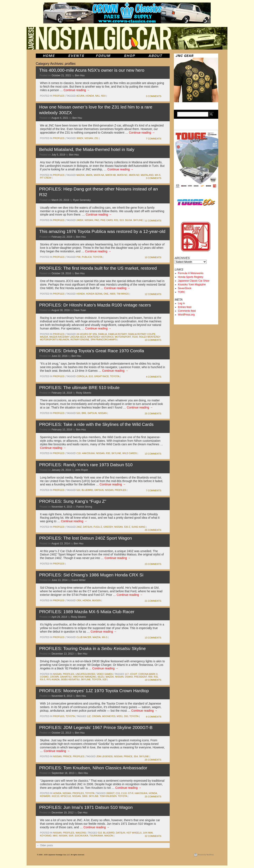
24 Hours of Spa (87, 334)
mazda (80, 175)
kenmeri (45, 796)
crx (79, 600)
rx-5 (43, 679)
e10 (91, 376)
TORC (182, 292)
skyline (138, 220)
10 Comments (153, 257)
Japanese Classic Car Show (194, 281)
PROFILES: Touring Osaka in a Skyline (92, 648)
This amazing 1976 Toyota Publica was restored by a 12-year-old (102, 231)
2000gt (110, 793)
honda (90, 96)
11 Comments (153, 221)
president (141, 677)
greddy (108, 527)
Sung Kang (138, 527)
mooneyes (109, 716)
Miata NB (111, 175)
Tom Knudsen (108, 796)
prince (67, 756)
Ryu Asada (53, 679)
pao (97, 220)
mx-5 (158, 175)
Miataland (147, 175)
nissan (89, 138)
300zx (80, 138)
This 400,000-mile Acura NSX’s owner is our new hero (92, 70)
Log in (182, 303)
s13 (122, 220)
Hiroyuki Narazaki (85, 677)
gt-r (131, 793)
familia (103, 334)
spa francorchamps (104, 340)
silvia (128, 220)
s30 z (127, 527)
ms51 (120, 716)
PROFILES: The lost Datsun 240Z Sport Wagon (86, 538)
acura (80, 96)
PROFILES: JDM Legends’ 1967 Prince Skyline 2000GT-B (96, 727)
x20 (105, 679)
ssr (71, 836)
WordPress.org (186, 315)
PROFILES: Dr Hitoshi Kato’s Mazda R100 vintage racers (95, 305)
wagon (109, 836)
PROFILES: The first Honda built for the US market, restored (98, 268)
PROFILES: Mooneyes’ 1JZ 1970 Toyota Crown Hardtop (94, 691)
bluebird (87, 490)
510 (78, 413)
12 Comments (153, 294)
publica (87, 257)
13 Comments (153, 454)
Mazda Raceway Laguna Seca (68, 337)
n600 (113, 294)
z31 (96, 138)
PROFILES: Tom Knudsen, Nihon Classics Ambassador (93, 768)
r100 (135, 337)
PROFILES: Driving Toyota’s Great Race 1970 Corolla (92, 351)
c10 (78, 453)
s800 (85, 796)
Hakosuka (88, 453)
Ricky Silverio (84, 393)
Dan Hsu (83, 813)
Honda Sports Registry (191, 277)
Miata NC (122, 175)
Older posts (45, 845)
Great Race (102, 376)
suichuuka (81, 836)
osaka (129, 677)
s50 (126, 716)
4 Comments (154, 377)
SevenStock (185, 288)
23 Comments (153, 564)
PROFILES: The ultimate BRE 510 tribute (79, 387)
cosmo (44, 677)
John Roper (82, 470)
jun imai (148, 833)
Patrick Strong (84, 507)
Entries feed (185, 307)
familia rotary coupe (142, 334)
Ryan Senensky (82, 200)
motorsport (123, 337)
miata (89, 175)
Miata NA (99, 175)
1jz (89, 716)
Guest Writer (79, 580)
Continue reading (77, 90)
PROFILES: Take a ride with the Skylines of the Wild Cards (96, 424)
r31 (116, 220)
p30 (78, 257)
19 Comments (153, 680)
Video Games (105, 674)
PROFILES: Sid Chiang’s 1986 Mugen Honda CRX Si (91, 575)
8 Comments (154, 717)
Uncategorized (85, 674)
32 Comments (153, 836)
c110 (124, 793)
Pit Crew (46, 178)
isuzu (101, 677)
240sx (80, 220)
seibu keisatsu (70, 679)
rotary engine (80, 340)
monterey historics (101, 337)
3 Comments (154, 96)
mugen (96, 600)
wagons (81, 833)
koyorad (46, 836)
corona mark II (148, 674)
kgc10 (55, 796)
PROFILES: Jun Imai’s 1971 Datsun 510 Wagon (86, 807)
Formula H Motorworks (191, 273)
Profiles (121, 490)
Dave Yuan (80, 310)
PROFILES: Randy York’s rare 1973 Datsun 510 (86, 465)
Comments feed (187, 311)
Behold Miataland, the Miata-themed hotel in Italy (87, 149)
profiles (59, 96)
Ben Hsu (80, 75)
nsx (103, 96)
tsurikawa (96, 836)
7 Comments (154, 139)
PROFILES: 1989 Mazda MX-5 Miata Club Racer (87, 612)
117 (127, 674)
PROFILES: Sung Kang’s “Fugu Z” (73, 501)
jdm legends (104, 756)
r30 (108, 453)
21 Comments (153, 601)
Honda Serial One (97, 294)
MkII (55, 836)
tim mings (123, 294)
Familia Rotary (117, 334)
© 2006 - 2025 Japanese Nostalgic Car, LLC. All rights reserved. (61, 855)
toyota (97, 257)
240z (79, 527)
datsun (92, 413)
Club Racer (84, 637)
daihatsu (66, 677)
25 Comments (153, 414)
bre (84, 413)
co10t (133, 674)
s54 (136, 756)
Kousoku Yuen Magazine (192, 285)
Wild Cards (130, 453)
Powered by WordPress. (206, 855)
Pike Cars (107, 220)
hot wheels (134, 833)
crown (55, 677)
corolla (82, 376)
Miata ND (134, 175)
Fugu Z (98, 527)
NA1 (97, 96)
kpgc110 (66, 796)
